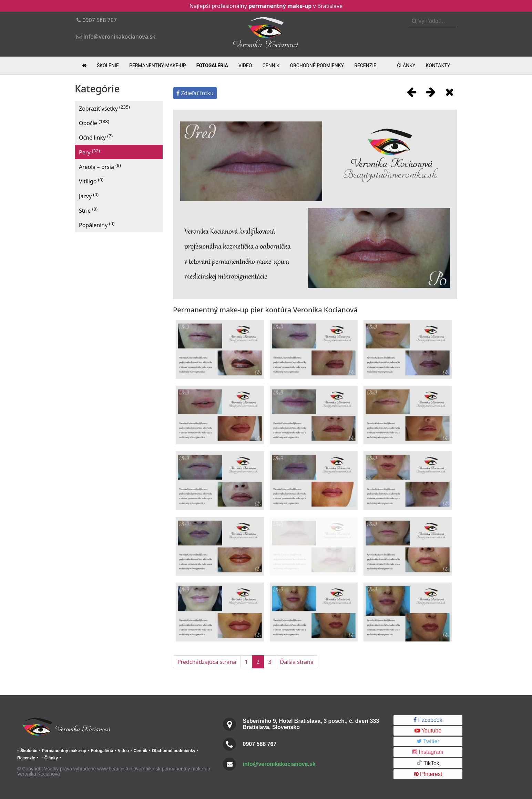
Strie (88, 210)
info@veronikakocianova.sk (279, 764)
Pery (89, 152)
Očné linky (96, 137)
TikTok (428, 763)
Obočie (94, 123)
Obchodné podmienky (317, 65)
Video (245, 65)
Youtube (428, 731)
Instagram (428, 752)
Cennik (271, 65)
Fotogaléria (212, 65)
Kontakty (438, 65)
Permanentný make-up (158, 65)
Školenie (108, 65)
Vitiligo (91, 181)
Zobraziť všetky (104, 108)
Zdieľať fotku (195, 93)
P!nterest (428, 774)
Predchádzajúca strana (207, 662)
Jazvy (89, 196)
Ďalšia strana (297, 662)
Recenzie (365, 65)
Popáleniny (97, 225)
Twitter (428, 741)
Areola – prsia (100, 166)
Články (406, 65)
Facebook (428, 720)
